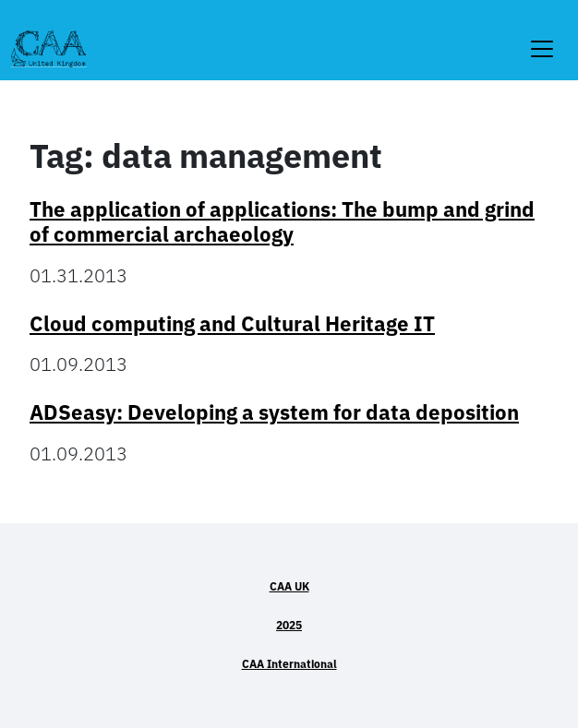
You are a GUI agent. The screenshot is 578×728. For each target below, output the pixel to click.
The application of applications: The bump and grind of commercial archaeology (282, 221)
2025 (289, 625)
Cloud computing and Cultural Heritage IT (232, 323)
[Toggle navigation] (542, 37)
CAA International (289, 664)
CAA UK (289, 586)
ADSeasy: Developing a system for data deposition (274, 412)
